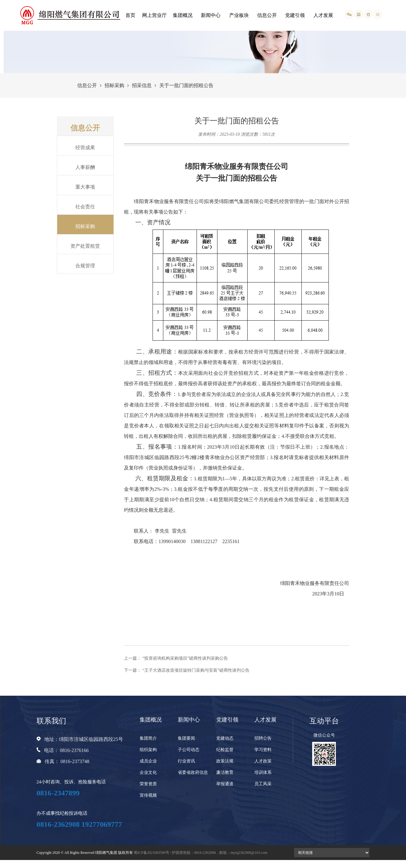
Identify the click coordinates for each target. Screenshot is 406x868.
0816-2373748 (75, 761)
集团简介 (148, 738)
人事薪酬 (85, 167)
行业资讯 (186, 761)
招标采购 (114, 85)
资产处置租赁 (85, 246)
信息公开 (267, 15)
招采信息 (142, 85)
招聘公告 (263, 738)
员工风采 (263, 784)
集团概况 (183, 15)
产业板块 (239, 15)
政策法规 (225, 761)
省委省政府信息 (193, 772)
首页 (130, 15)
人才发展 (323, 15)
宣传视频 (148, 795)
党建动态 (225, 738)
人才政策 (263, 761)
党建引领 (295, 15)
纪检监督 (225, 750)
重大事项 (85, 187)
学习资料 (263, 750)
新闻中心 (211, 15)
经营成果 (85, 148)
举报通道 (225, 784)
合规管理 (85, 266)
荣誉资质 (148, 784)
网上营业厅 (154, 15)
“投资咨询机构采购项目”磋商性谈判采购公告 (185, 658)
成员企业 (148, 761)
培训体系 (263, 772)
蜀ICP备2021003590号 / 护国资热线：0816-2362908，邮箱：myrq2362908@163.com (201, 853)
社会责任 (85, 207)
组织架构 (148, 750)
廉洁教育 (225, 772)
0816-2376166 (74, 750)
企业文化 (148, 772)
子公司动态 (189, 750)
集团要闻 (186, 738)
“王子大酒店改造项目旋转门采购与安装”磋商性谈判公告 (196, 670)
